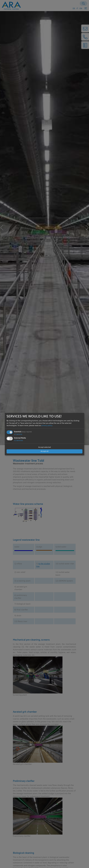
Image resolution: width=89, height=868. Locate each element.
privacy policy (47, 426)
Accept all (45, 451)
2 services (18, 440)
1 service (18, 434)
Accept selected (45, 447)
